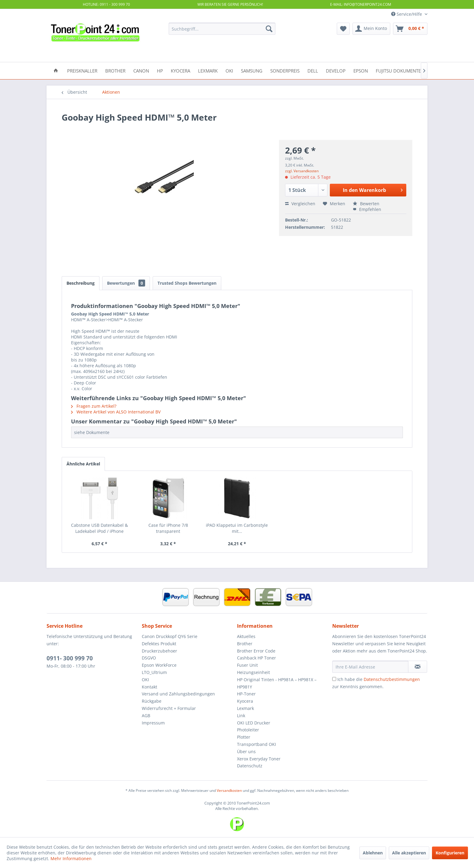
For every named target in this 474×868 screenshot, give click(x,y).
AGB (146, 716)
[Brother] (115, 70)
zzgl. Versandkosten (302, 171)
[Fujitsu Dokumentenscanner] (410, 70)
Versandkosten (229, 790)
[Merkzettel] (343, 29)
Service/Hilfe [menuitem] (407, 14)
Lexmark (245, 708)
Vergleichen (300, 204)
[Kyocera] (180, 70)
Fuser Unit (247, 665)
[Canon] (141, 70)
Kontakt (149, 687)
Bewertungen (126, 283)
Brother (245, 644)
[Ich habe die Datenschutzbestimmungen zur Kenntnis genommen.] (334, 679)
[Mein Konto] (371, 29)
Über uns (246, 751)
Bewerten (366, 204)
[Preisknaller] (82, 70)
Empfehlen (367, 209)
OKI (145, 680)
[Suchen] (269, 29)
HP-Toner (246, 694)
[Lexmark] (208, 70)
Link (241, 716)
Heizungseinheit (253, 672)
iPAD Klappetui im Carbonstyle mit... (237, 528)
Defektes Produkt (159, 644)
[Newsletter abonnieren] (418, 667)
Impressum (153, 723)
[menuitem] (222, 29)
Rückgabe (152, 701)
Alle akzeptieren (409, 853)
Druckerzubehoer (159, 651)
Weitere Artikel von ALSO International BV (116, 412)
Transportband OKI (256, 744)
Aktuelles (246, 636)
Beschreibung (81, 283)
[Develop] (336, 70)
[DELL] (313, 70)
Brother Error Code (256, 651)
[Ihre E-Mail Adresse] (370, 667)
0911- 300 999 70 (70, 658)
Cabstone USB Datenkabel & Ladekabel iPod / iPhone (99, 528)
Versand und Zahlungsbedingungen (178, 694)
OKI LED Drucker (254, 723)
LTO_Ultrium (154, 672)
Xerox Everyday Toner (259, 759)
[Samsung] (252, 70)
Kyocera (245, 701)
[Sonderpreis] (285, 70)
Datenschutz (250, 766)
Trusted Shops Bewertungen (187, 283)
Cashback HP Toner (256, 658)
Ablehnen (373, 853)
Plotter (244, 737)
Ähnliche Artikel (83, 464)
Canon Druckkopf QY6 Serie (170, 636)
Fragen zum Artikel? (94, 406)
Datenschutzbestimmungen (392, 679)
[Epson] (361, 70)
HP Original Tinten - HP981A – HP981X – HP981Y (277, 683)
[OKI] (229, 70)
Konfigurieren (450, 853)
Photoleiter (248, 730)
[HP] (160, 70)
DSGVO (149, 658)
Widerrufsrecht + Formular (169, 708)
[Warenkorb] (410, 29)
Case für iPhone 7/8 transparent (168, 528)
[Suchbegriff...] (222, 29)
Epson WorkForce (159, 665)
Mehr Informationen (71, 858)
